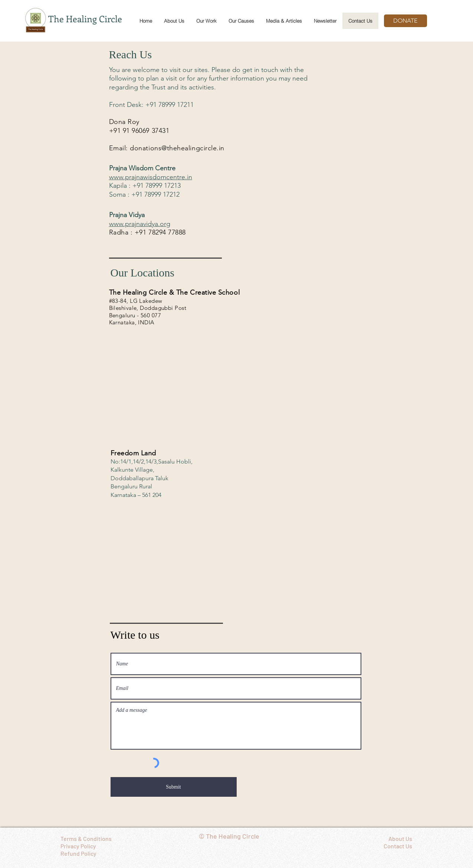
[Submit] (174, 787)
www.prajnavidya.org (140, 224)
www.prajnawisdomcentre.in (151, 177)
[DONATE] (405, 21)
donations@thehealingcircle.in (177, 148)
